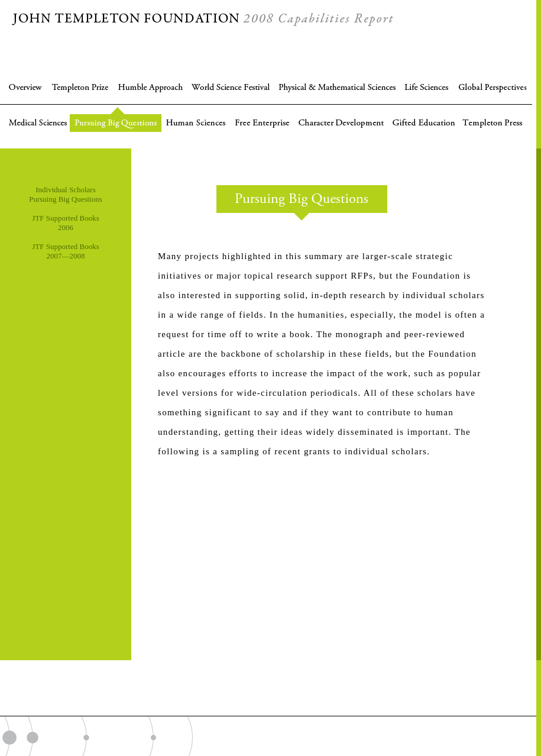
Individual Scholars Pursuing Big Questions (66, 194)
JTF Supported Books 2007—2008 (65, 251)
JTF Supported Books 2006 (65, 223)
